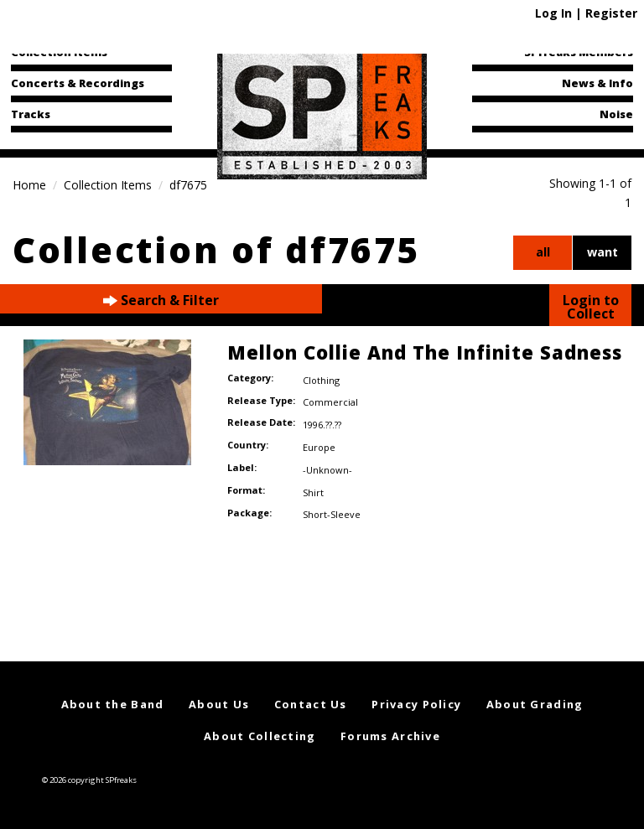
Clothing (321, 380)
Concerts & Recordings (78, 83)
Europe (319, 447)
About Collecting (260, 736)
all (543, 252)
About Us (219, 704)
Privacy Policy (416, 704)
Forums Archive (390, 736)
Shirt (313, 492)
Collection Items (59, 52)
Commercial (330, 402)
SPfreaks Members (579, 52)
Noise (616, 114)
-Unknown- (327, 470)
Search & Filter (161, 301)
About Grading (535, 704)
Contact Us (311, 704)
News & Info (597, 83)
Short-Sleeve (332, 514)
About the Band (113, 704)
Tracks (31, 114)
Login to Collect (591, 307)
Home (29, 185)
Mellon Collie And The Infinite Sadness (425, 352)
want (602, 252)
